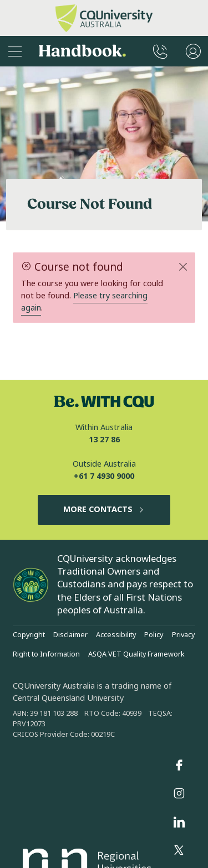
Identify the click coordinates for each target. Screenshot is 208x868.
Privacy (183, 635)
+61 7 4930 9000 (104, 476)
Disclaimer (70, 635)
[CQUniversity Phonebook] (160, 51)
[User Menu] (193, 51)
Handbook (82, 51)
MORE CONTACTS (104, 510)
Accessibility (116, 635)
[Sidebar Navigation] (15, 51)
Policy (154, 635)
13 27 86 (104, 440)
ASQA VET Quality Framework (136, 654)
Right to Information (46, 654)
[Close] (183, 267)
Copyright (29, 635)
